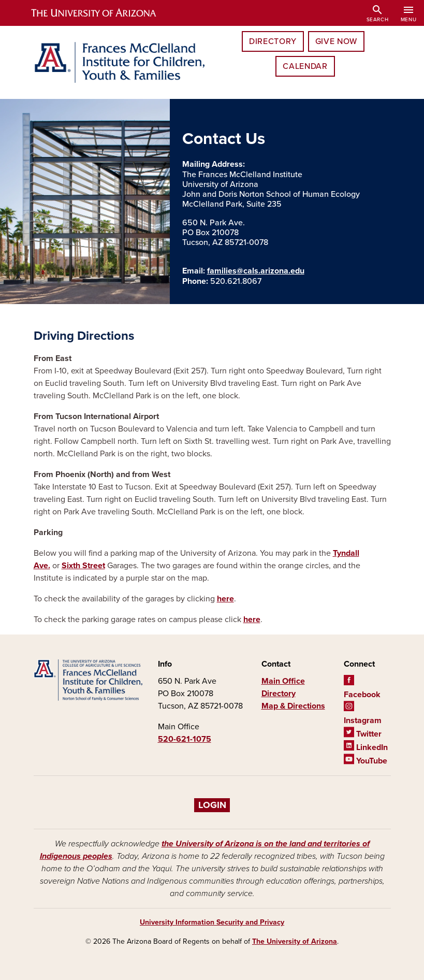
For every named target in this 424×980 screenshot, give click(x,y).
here (225, 599)
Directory (273, 41)
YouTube (365, 761)
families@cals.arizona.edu (256, 271)
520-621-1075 (185, 739)
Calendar (305, 66)
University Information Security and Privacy (212, 922)
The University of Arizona (295, 941)
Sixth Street (83, 566)
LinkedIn (366, 747)
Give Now (336, 41)
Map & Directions (293, 706)
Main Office (283, 681)
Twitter (363, 734)
